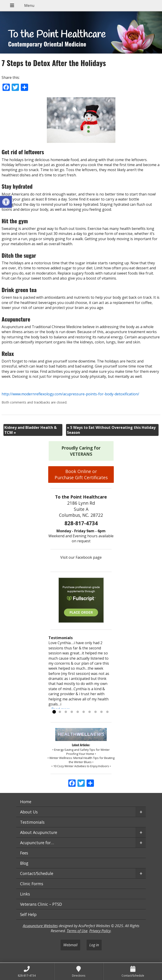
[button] (6, 202)
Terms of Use (77, 931)
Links (25, 894)
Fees (24, 853)
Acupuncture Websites (40, 926)
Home (26, 802)
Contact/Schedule (37, 873)
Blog (24, 863)
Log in (94, 945)
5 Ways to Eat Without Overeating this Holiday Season (111, 430)
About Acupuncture (39, 832)
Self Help (28, 914)
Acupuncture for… (37, 843)
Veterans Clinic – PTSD (41, 904)
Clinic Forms (32, 884)
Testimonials (32, 822)
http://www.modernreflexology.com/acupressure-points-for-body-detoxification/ (70, 394)
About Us (29, 812)
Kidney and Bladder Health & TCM (31, 430)
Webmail (70, 945)
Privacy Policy (100, 931)
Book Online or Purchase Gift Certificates (81, 474)
